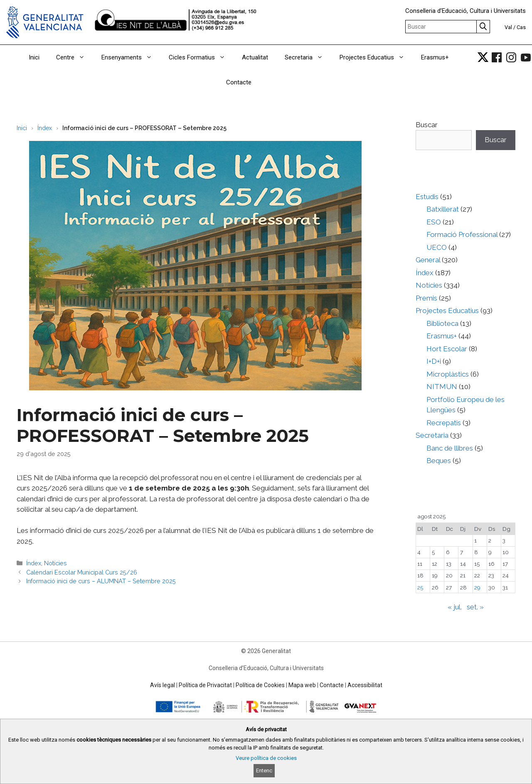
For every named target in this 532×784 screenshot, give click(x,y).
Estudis (427, 197)
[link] (483, 57)
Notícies (55, 563)
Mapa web (302, 685)
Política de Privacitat (205, 685)
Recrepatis (444, 423)
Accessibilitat (365, 685)
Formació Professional (462, 234)
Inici (34, 57)
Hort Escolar (447, 349)
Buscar (427, 125)
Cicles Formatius (201, 57)
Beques (439, 461)
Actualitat (255, 57)
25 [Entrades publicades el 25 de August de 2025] (420, 587)
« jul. (455, 607)
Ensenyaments (131, 57)
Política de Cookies (260, 685)
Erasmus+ (435, 57)
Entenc (264, 770)
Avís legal (163, 685)
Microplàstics (448, 374)
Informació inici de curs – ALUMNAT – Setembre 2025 (101, 581)
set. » (475, 607)
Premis (426, 298)
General (428, 260)
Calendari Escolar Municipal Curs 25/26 (82, 572)
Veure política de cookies (266, 758)
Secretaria (308, 57)
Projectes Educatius (376, 57)
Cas (521, 27)
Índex (45, 128)
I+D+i (434, 361)
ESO (434, 222)
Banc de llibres (450, 448)
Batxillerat (443, 209)
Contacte (239, 82)
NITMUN (442, 387)
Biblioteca (442, 323)
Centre (75, 57)
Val (508, 27)
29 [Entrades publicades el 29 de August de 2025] (477, 587)
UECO (437, 247)
